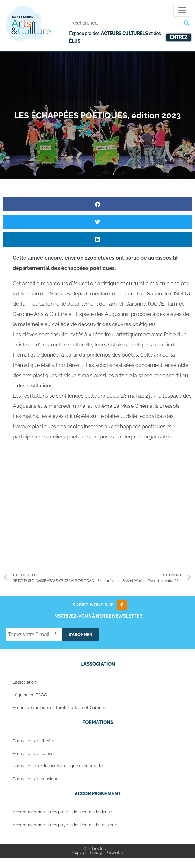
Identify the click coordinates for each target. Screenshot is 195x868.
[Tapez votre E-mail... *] (34, 635)
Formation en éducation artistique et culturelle (58, 766)
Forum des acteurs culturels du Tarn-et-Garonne (60, 708)
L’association (25, 682)
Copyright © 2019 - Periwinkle (98, 853)
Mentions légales (98, 849)
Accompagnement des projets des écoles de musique (65, 825)
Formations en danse (33, 754)
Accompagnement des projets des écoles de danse (62, 812)
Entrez (179, 37)
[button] (97, 204)
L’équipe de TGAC (30, 695)
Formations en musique (36, 779)
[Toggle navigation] (182, 10)
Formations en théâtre (34, 741)
